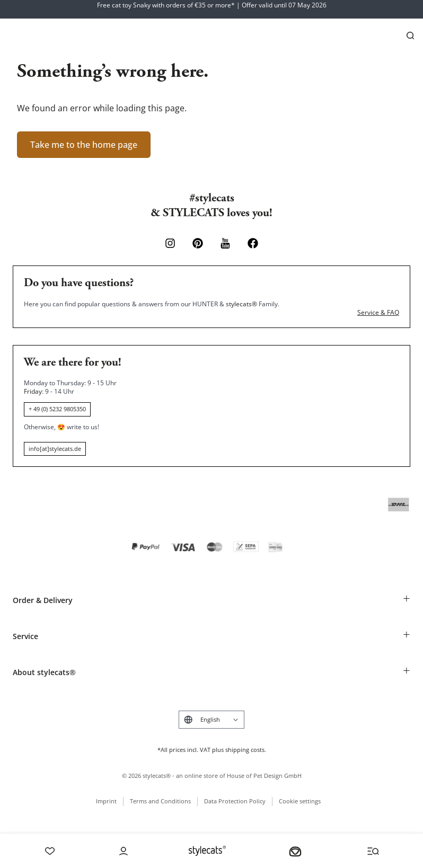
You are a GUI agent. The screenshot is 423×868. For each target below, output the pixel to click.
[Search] (410, 36)
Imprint (106, 801)
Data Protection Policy (235, 801)
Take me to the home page (84, 145)
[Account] (124, 851)
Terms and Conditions (160, 801)
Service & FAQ (378, 313)
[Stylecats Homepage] (207, 851)
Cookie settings (300, 801)
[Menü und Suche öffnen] (373, 851)
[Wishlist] (50, 851)
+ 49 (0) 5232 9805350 (57, 409)
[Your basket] (295, 851)
